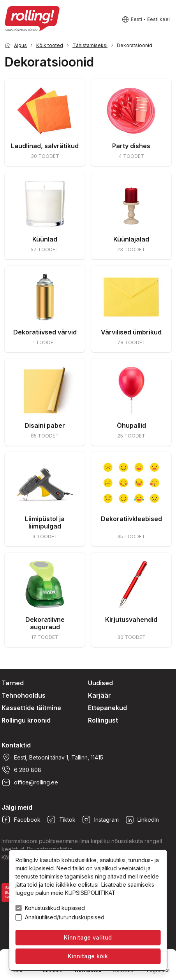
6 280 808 (21, 770)
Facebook (21, 820)
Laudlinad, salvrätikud (45, 146)
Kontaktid (16, 745)
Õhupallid (131, 425)
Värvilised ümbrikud (131, 332)
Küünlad (45, 239)
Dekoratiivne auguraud (45, 623)
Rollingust (103, 720)
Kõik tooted (50, 45)
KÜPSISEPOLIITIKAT (90, 893)
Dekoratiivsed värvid (45, 332)
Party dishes (131, 146)
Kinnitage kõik (88, 956)
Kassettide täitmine (31, 708)
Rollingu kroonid (26, 720)
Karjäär (99, 695)
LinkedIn (142, 820)
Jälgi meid (17, 807)
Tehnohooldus (24, 695)
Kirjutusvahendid (131, 619)
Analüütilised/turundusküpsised (65, 917)
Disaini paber (45, 425)
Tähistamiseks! (90, 45)
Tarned (13, 683)
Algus (20, 45)
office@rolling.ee (30, 782)
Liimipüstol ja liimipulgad (45, 522)
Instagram (100, 820)
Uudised (100, 683)
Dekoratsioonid (135, 45)
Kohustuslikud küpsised (55, 908)
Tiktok (61, 820)
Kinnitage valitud (88, 937)
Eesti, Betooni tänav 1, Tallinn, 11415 (52, 758)
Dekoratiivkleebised (131, 519)
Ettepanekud (107, 708)
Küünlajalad (131, 239)
